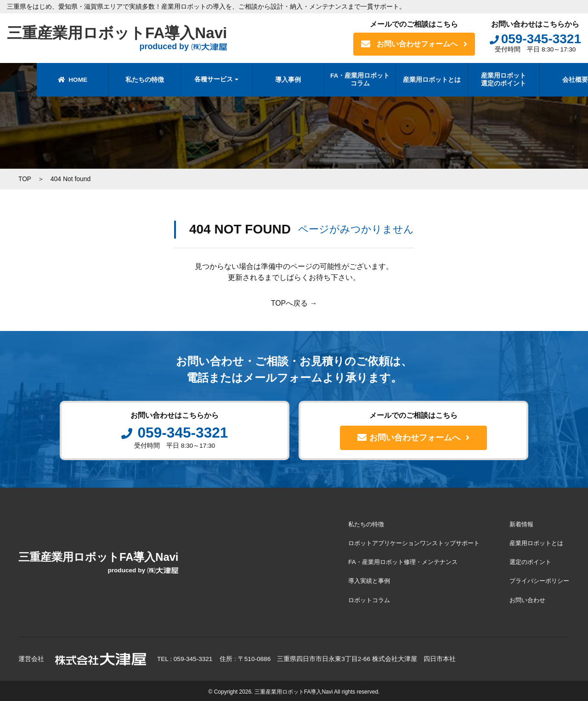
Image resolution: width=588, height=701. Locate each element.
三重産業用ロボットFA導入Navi (120, 38)
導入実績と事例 (357, 579)
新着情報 (518, 524)
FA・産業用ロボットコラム (330, 80)
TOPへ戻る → (294, 303)
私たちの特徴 (115, 79)
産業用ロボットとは (402, 79)
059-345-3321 (535, 39)
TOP (25, 179)
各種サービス (184, 79)
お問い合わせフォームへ (414, 44)
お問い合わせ (525, 598)
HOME (43, 79)
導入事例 (258, 79)
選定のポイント (528, 561)
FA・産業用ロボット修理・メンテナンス (393, 561)
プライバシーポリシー (537, 579)
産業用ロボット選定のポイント (474, 80)
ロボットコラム (357, 598)
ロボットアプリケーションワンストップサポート (405, 542)
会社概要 (545, 79)
